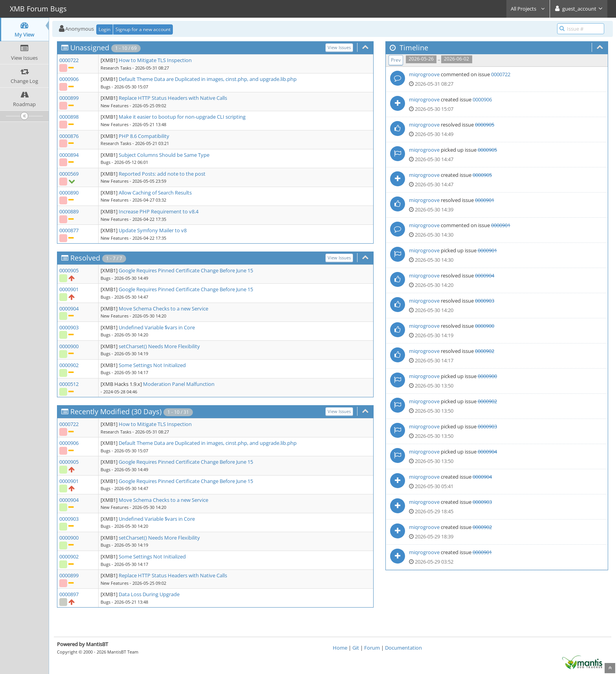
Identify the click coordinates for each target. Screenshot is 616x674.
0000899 (69, 98)
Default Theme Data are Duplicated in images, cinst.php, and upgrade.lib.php (208, 79)
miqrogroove (424, 74)
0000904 (69, 309)
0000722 (69, 60)
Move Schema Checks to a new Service (163, 309)
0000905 (69, 270)
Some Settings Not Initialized (152, 365)
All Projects (528, 9)
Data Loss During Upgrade (149, 594)
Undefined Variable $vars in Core (157, 327)
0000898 (69, 117)
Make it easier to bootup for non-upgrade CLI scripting (182, 117)
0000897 (69, 594)
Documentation (403, 648)
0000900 (69, 346)
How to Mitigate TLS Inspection (155, 60)
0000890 (69, 193)
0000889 (69, 211)
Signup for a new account (143, 29)
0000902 (69, 365)
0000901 (69, 289)
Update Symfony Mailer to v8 (153, 230)
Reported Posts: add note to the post (162, 174)
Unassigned (90, 48)
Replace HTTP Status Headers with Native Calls (173, 98)
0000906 (69, 79)
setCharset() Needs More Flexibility (159, 346)
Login (104, 29)
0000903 (69, 327)
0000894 (69, 155)
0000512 (69, 384)
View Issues (339, 47)
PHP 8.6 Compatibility (144, 136)
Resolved (85, 258)
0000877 (69, 230)
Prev (396, 60)
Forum (372, 648)
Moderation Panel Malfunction (179, 384)
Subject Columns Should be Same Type (164, 155)
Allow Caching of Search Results (155, 193)
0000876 (69, 136)
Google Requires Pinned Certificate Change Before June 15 (186, 270)
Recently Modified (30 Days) (116, 411)
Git (356, 648)
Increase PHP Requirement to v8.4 (159, 211)
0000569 (69, 174)
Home (340, 648)
